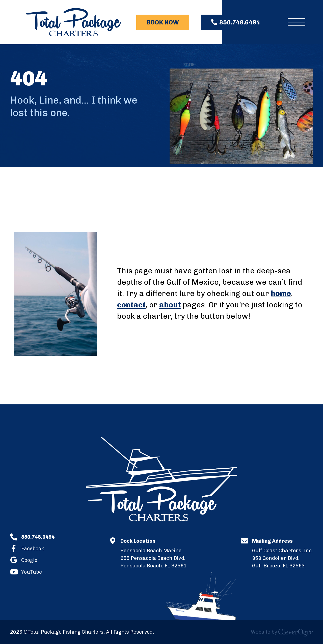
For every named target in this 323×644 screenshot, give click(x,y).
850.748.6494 (240, 22)
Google (29, 560)
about (170, 305)
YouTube (32, 571)
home (281, 294)
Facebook (33, 548)
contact (131, 305)
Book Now (163, 22)
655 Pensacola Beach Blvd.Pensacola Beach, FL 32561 (153, 553)
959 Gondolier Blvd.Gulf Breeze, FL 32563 (282, 553)
